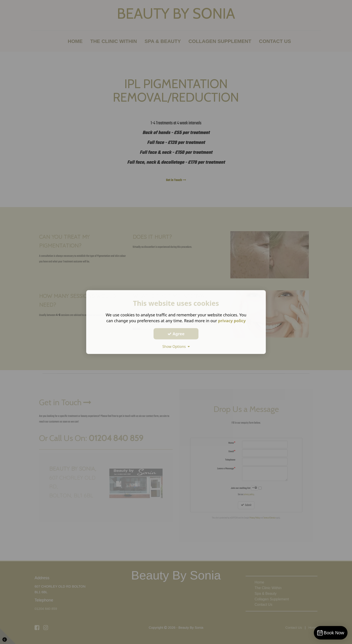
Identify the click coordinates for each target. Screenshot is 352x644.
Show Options (176, 347)
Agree (176, 334)
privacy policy (232, 321)
